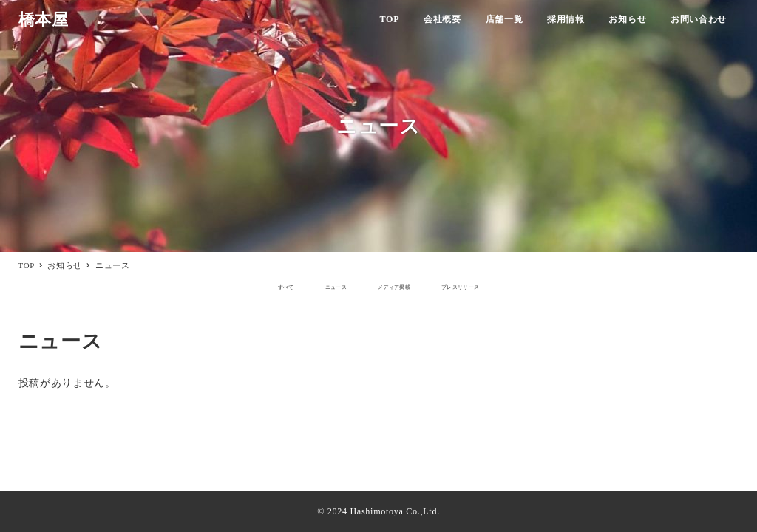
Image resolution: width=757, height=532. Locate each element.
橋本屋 (44, 20)
